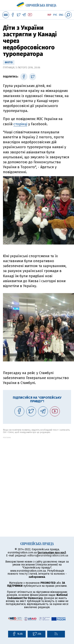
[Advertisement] (37, 476)
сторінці (20, 124)
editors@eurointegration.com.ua (48, 556)
